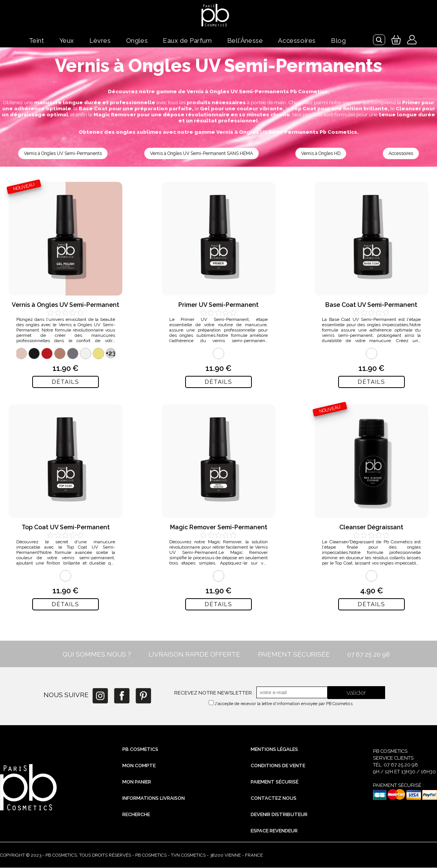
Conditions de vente (278, 766)
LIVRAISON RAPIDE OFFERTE (194, 655)
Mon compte (139, 766)
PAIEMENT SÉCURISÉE (294, 655)
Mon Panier (137, 782)
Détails (66, 382)
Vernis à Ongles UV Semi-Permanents (64, 154)
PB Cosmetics (140, 750)
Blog (338, 41)
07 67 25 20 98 (368, 655)
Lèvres (100, 41)
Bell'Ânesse (245, 41)
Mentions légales (274, 750)
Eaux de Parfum (187, 41)
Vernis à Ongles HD (322, 154)
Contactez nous (274, 798)
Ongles (137, 41)
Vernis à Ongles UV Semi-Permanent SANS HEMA (203, 154)
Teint (37, 41)
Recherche (136, 815)
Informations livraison (154, 798)
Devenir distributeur (279, 815)
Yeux (67, 41)
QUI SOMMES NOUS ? (97, 655)
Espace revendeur (274, 831)
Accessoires (297, 41)
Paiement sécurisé (275, 782)
